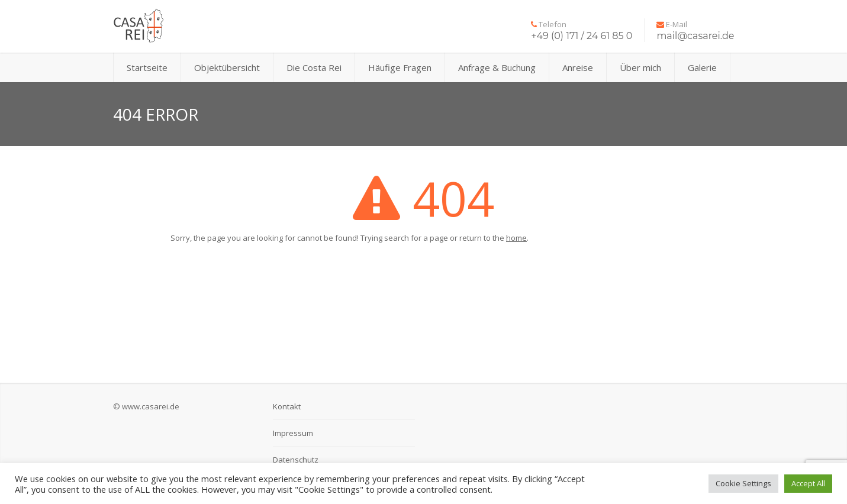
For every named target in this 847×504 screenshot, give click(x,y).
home (516, 238)
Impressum (293, 433)
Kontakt (287, 406)
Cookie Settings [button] (743, 483)
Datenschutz (296, 460)
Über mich (640, 67)
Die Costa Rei (314, 67)
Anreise (578, 67)
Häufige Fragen (400, 67)
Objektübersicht (227, 67)
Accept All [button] (808, 483)
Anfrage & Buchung (497, 67)
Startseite (147, 67)
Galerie (702, 67)
